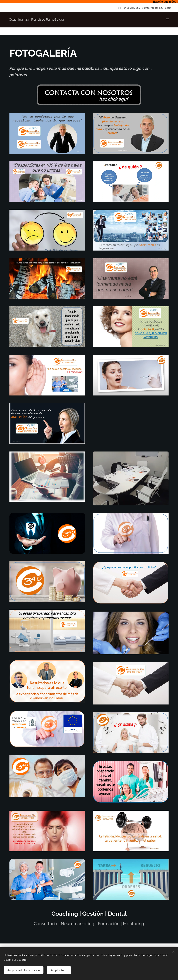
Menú (167, 20)
